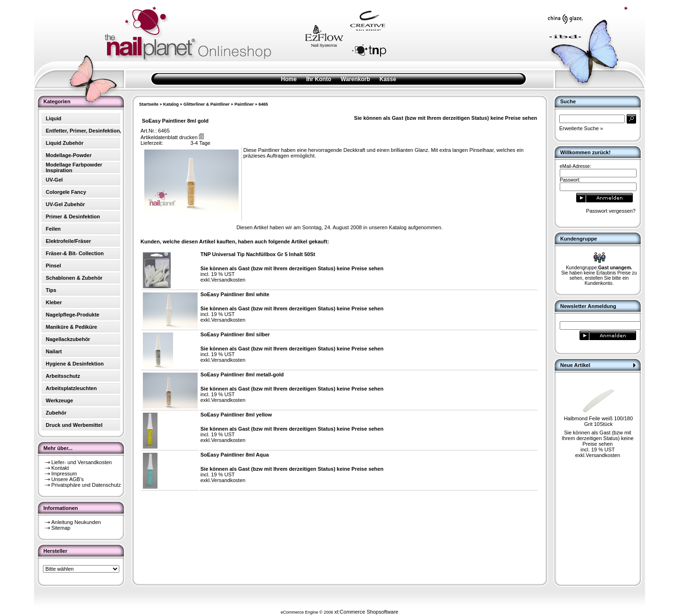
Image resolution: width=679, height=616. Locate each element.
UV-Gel (54, 180)
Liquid (54, 118)
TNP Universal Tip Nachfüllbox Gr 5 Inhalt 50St (258, 254)
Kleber (54, 302)
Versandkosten (228, 280)
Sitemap (61, 528)
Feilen (53, 229)
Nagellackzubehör (68, 339)
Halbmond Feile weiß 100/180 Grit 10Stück (598, 421)
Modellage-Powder (69, 155)
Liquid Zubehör (65, 143)
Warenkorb (356, 79)
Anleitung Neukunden (76, 522)
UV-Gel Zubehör (65, 204)
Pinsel (53, 266)
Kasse (388, 79)
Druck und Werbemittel (74, 425)
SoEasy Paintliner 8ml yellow (236, 415)
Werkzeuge (59, 400)
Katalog (171, 104)
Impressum (64, 474)
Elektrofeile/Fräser (68, 241)
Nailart (54, 351)
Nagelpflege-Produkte (73, 315)
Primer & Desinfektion (73, 216)
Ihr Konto (319, 79)
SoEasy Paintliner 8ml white (235, 294)
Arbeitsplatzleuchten (71, 388)
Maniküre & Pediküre (71, 327)
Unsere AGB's (68, 479)
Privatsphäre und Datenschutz (86, 485)
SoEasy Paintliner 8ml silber (235, 334)
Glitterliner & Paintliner (207, 104)
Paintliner (244, 104)
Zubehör (56, 413)
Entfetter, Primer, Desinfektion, (83, 131)
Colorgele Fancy (66, 192)
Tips (51, 290)
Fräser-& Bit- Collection (75, 253)
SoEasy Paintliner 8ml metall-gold (242, 375)
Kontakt (60, 468)
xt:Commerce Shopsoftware (366, 612)
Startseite (149, 104)
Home (289, 79)
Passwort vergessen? (611, 211)
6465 (263, 104)
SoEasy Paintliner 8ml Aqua (235, 455)
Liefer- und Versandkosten (82, 462)
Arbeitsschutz (63, 376)
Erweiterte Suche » (581, 128)
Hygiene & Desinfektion (75, 364)
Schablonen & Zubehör (74, 278)
